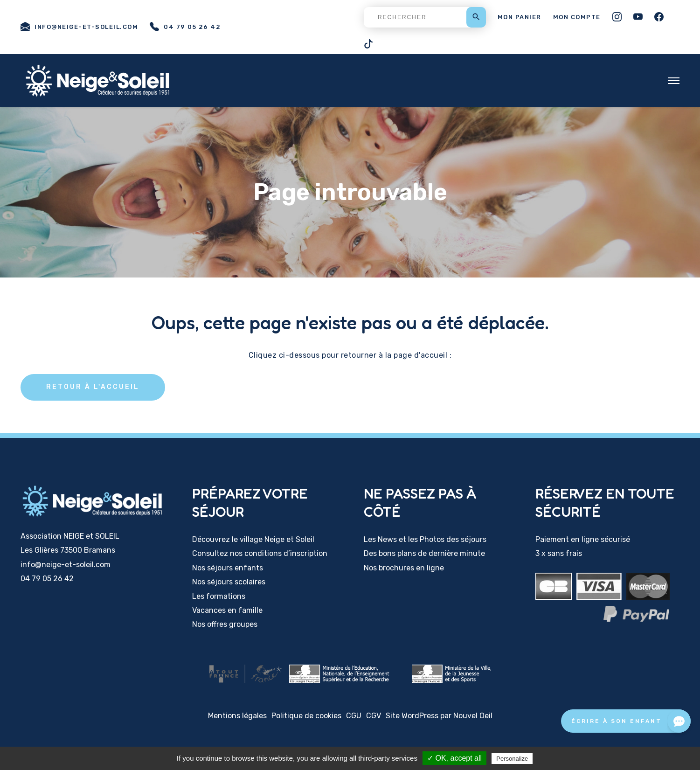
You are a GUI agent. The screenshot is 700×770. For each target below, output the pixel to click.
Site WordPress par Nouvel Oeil (439, 716)
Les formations (219, 596)
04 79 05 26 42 (185, 27)
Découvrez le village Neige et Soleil (253, 539)
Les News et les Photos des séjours (425, 539)
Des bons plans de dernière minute (424, 553)
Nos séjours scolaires (229, 582)
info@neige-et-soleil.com (79, 27)
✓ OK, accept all (454, 758)
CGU (354, 716)
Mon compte (577, 17)
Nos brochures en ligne (404, 568)
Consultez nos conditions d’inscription (260, 553)
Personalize (512, 759)
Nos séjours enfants (228, 568)
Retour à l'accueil (93, 387)
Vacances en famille (227, 610)
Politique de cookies (306, 716)
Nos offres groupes (225, 624)
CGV (374, 716)
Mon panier (520, 17)
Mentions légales (237, 716)
